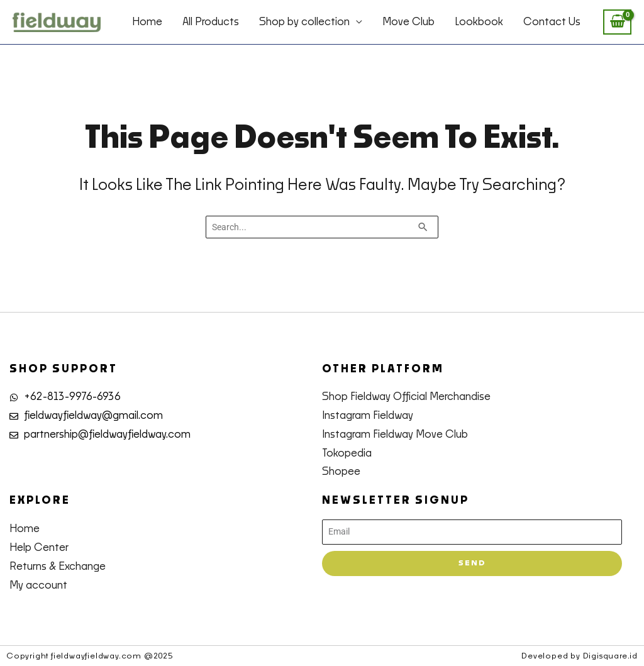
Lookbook (479, 22)
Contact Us (552, 22)
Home (147, 22)
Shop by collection (304, 22)
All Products (211, 22)
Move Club (408, 22)
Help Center (39, 548)
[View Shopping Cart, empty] (617, 22)
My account (38, 586)
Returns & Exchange (58, 567)
